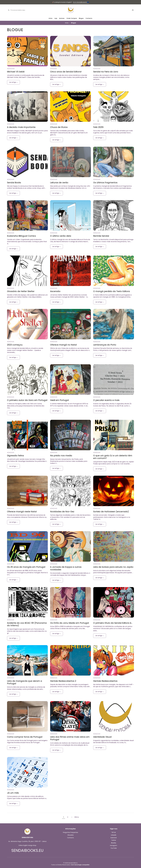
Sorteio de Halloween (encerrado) (111, 512)
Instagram (114, 845)
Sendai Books (14, 183)
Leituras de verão (59, 183)
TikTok (114, 832)
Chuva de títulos (59, 127)
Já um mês (13, 793)
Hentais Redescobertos (105, 681)
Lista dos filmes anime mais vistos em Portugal (70, 738)
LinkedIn (114, 835)
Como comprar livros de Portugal (25, 737)
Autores (62, 18)
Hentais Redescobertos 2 (63, 681)
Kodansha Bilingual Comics (21, 236)
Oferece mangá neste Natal (22, 512)
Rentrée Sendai (101, 236)
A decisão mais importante (21, 127)
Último (77, 817)
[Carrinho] (133, 10)
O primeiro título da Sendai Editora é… (113, 623)
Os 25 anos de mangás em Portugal (26, 567)
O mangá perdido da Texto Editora (112, 291)
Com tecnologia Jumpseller (80, 865)
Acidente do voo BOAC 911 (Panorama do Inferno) (27, 624)
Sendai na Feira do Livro (106, 72)
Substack (114, 838)
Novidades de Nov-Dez (62, 512)
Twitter (114, 840)
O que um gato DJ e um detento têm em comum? (113, 457)
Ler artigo (13, 82)
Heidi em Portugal (59, 400)
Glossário (71, 835)
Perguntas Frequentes (70, 832)
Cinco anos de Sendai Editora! (66, 72)
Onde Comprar (72, 18)
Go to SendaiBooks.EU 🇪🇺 (81, 2)
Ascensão (55, 291)
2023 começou (15, 345)
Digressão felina (15, 456)
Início (51, 18)
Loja (56, 18)
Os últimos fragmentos (105, 183)
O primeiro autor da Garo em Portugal (27, 400)
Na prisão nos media (61, 456)
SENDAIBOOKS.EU (27, 850)
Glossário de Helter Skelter (21, 291)
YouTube (114, 848)
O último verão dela (61, 236)
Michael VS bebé (16, 72)
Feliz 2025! (98, 127)
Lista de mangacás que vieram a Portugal (25, 682)
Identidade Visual (102, 737)
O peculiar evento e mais (106, 400)
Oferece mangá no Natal (63, 345)
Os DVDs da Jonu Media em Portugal (70, 623)
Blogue (81, 18)
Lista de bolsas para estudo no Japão (113, 567)
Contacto (89, 18)
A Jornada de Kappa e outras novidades (66, 568)
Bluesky (114, 843)
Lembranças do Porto (105, 345)
